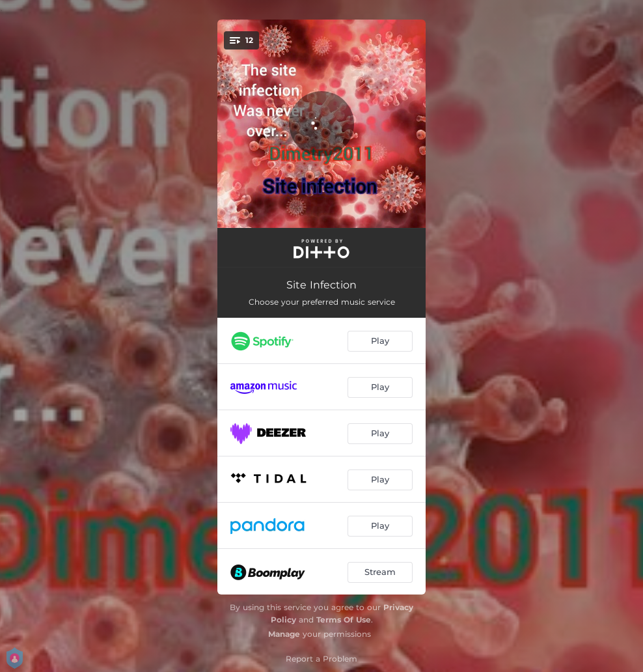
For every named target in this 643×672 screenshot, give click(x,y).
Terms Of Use (344, 620)
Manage (284, 634)
